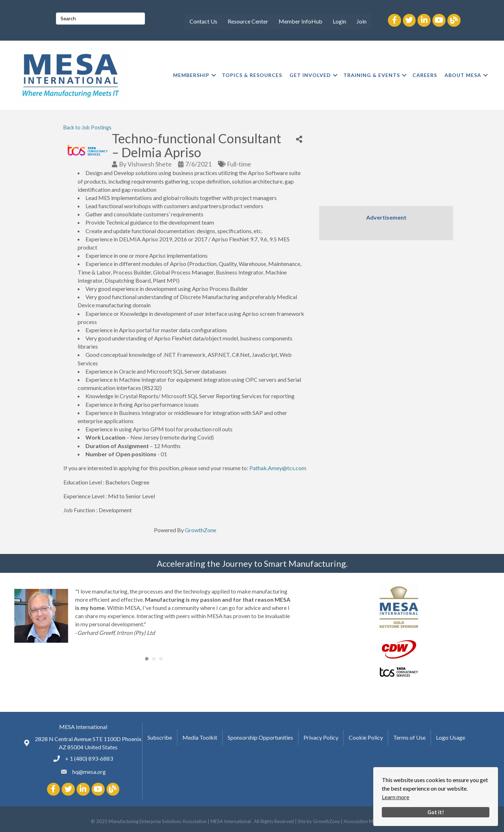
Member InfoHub (300, 21)
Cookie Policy (366, 737)
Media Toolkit (200, 737)
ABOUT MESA (463, 75)
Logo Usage (451, 737)
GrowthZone (201, 530)
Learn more (396, 797)
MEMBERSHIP (191, 75)
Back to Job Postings (87, 127)
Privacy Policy (321, 737)
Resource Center (248, 21)
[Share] (299, 140)
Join (362, 21)
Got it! (436, 812)
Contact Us (203, 21)
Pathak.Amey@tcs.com (278, 468)
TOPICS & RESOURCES (252, 75)
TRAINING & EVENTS (372, 75)
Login (339, 21)
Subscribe (160, 737)
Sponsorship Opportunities (260, 737)
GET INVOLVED (310, 75)
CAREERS (425, 75)
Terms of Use (409, 737)
